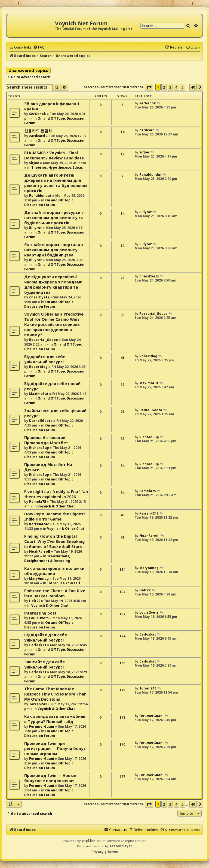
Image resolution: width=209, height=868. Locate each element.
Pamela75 (38, 502)
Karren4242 (39, 524)
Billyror (36, 228)
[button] (149, 87)
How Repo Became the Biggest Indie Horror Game (55, 516)
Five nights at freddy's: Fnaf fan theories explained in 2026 (56, 494)
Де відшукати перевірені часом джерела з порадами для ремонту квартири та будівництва (53, 285)
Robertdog (38, 367)
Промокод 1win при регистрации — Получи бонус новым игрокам (55, 748)
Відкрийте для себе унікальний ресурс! (45, 359)
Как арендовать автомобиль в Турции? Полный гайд (55, 719)
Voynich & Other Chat (56, 506)
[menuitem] (39, 47)
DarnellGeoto (41, 421)
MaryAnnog (39, 578)
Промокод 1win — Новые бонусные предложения (50, 778)
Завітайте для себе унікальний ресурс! (44, 664)
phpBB (87, 841)
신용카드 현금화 (38, 131)
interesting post (40, 613)
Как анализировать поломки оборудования (54, 571)
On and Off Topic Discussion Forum (49, 202)
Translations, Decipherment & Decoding (47, 558)
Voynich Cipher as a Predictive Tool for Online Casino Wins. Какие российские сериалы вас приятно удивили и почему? (54, 324)
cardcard (37, 136)
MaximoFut (39, 394)
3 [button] (170, 87)
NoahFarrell (40, 551)
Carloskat (38, 645)
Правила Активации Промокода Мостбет (46, 440)
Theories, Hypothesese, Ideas (57, 167)
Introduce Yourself (64, 583)
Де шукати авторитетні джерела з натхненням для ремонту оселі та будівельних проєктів (56, 183)
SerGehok (38, 114)
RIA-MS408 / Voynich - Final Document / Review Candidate (54, 155)
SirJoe (34, 163)
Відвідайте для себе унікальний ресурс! (46, 637)
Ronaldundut (40, 196)
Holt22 (35, 601)
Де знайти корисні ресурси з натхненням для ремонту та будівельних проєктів (54, 218)
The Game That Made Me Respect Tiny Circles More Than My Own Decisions (55, 694)
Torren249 (38, 704)
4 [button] (176, 87)
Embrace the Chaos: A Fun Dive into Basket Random (55, 593)
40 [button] (193, 87)
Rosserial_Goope (44, 340)
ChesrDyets (39, 297)
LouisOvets (39, 618)
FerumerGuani (42, 726)
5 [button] (182, 87)
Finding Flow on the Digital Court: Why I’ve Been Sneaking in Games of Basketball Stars (54, 541)
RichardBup (39, 448)
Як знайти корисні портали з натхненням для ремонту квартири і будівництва (54, 250)
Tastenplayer (121, 846)
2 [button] (164, 87)
